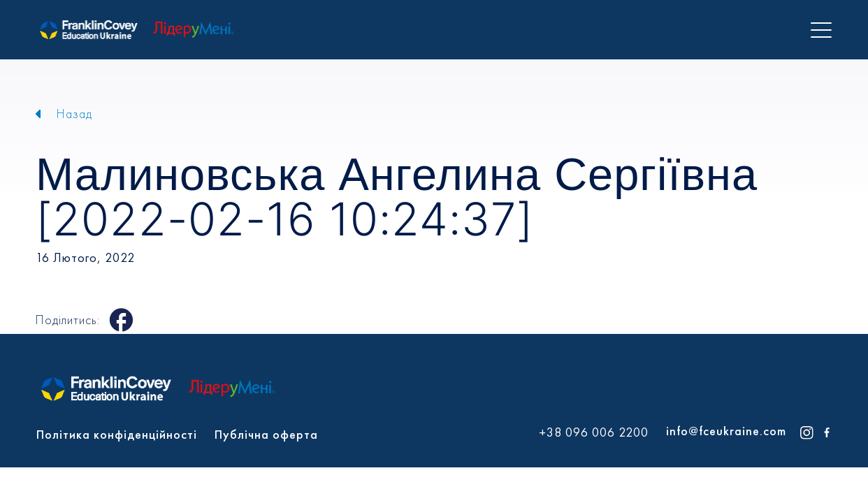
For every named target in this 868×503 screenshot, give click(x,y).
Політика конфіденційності (117, 434)
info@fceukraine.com (726, 431)
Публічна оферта (266, 434)
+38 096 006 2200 (594, 432)
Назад (74, 114)
